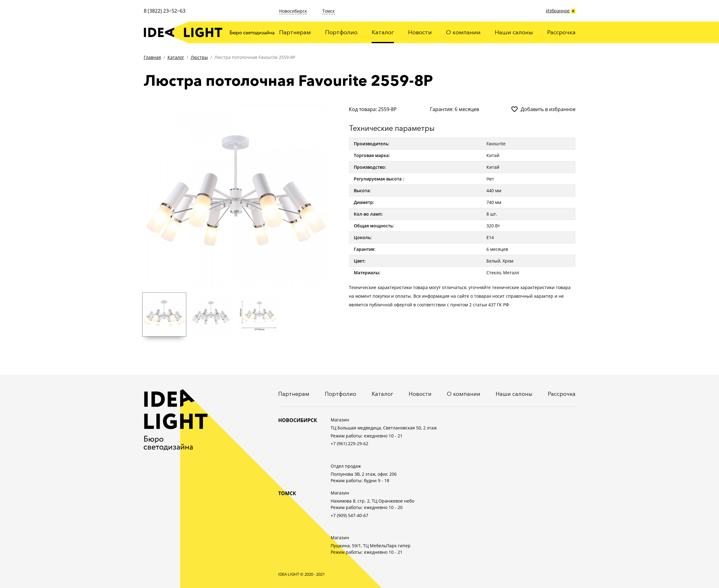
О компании (463, 32)
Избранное (558, 11)
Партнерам (295, 32)
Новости (420, 32)
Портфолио (341, 32)
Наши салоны (514, 32)
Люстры (199, 57)
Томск (329, 11)
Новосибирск (293, 11)
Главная (152, 57)
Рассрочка (561, 32)
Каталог (383, 32)
